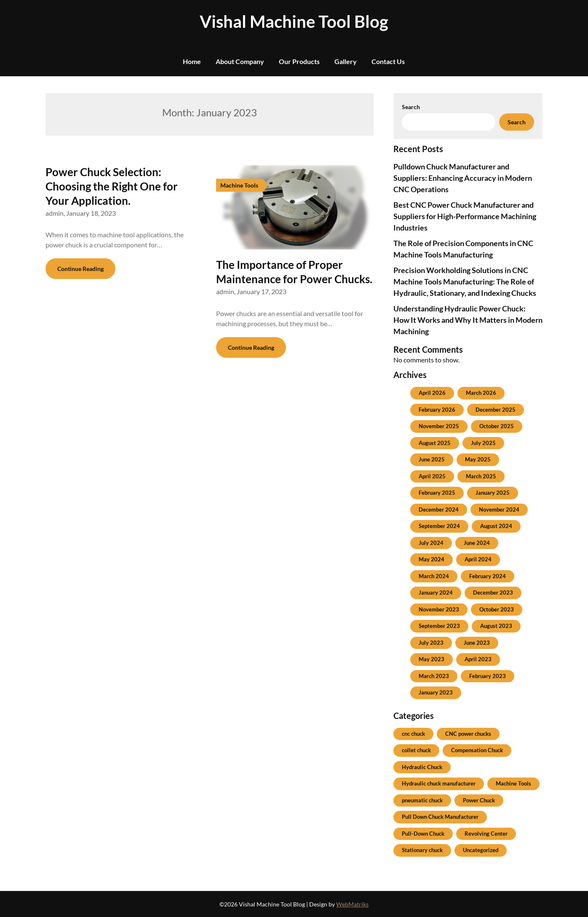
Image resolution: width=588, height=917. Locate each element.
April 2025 (432, 476)
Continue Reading (80, 269)
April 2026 (432, 393)
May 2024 (432, 559)
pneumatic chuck (422, 800)
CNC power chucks (468, 734)
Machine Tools (513, 783)
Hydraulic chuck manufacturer (439, 783)
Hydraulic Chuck (422, 767)
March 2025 (481, 476)
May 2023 (432, 659)
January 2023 (436, 692)
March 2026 (481, 393)
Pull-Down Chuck (423, 834)
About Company (240, 61)
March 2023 (434, 676)
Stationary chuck (422, 850)
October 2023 (497, 609)
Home (192, 61)
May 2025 (478, 459)
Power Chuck (479, 800)
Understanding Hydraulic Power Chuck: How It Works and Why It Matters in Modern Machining (468, 320)
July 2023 (431, 643)
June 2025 (432, 459)
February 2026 (437, 410)
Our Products (299, 61)
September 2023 (439, 626)
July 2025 (483, 443)
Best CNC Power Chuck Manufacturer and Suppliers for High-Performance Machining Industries (465, 216)
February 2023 (488, 676)
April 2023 (478, 659)
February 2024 (488, 576)
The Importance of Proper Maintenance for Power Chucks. (294, 272)
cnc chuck (413, 734)
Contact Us (388, 61)
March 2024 (434, 576)
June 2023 (477, 643)
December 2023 (493, 593)
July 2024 (431, 543)
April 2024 (478, 559)
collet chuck (416, 750)
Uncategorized (481, 850)
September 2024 (439, 526)
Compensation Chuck (477, 750)
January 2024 (436, 593)
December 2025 (496, 410)
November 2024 (499, 509)
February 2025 (437, 493)
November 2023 (439, 609)
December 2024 (439, 509)
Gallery (346, 61)
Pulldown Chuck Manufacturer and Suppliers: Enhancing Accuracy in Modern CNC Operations (463, 178)
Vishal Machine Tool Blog (294, 21)
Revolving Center (486, 834)
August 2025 (435, 443)
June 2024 (477, 543)
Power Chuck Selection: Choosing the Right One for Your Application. (112, 186)
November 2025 (439, 426)
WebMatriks (352, 904)
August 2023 (496, 626)
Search (411, 107)
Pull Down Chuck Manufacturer (440, 817)
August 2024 (496, 526)
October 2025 (497, 426)
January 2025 (493, 493)
